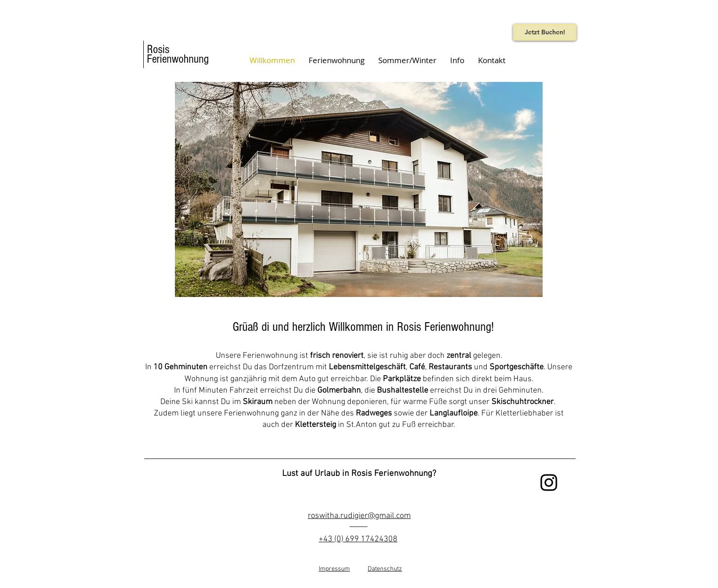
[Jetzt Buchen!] (545, 32)
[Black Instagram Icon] (549, 483)
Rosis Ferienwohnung (178, 54)
